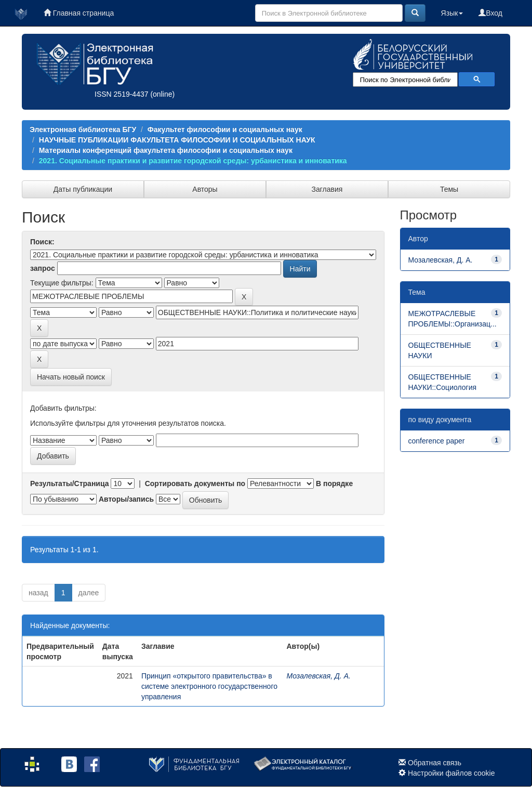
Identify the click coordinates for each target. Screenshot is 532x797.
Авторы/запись (126, 499)
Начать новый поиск (71, 377)
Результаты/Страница (70, 484)
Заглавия (327, 189)
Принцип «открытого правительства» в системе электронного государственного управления (209, 686)
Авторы (205, 189)
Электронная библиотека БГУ (83, 129)
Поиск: (42, 242)
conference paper (437, 441)
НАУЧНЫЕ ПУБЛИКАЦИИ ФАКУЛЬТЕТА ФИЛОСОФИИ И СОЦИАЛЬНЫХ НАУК (177, 140)
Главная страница (79, 13)
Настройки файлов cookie (451, 773)
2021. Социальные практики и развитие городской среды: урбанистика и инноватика (193, 161)
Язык (452, 13)
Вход (490, 13)
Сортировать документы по (195, 484)
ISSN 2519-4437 (122, 94)
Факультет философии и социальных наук (225, 129)
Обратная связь (435, 763)
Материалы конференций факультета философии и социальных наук (166, 150)
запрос (43, 268)
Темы (449, 189)
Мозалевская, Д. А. (318, 676)
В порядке (334, 484)
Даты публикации (83, 189)
